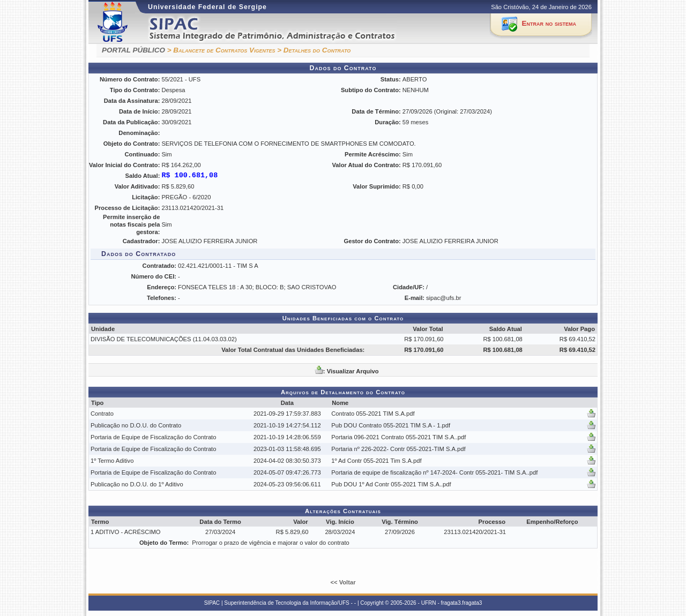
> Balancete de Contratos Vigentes (221, 50)
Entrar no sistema (549, 23)
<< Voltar (343, 582)
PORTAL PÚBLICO (133, 50)
